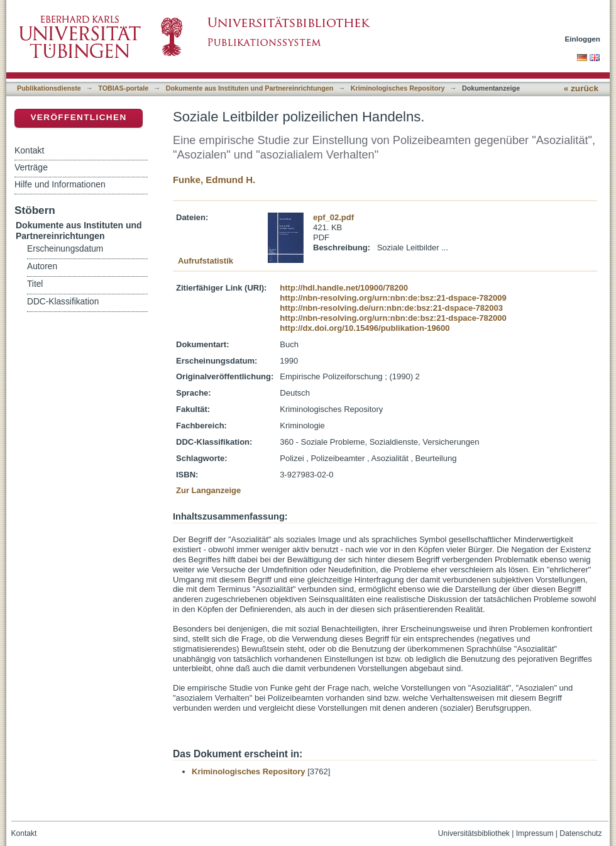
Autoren (42, 266)
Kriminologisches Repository (398, 88)
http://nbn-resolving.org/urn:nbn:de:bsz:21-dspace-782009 (393, 298)
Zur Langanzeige (208, 490)
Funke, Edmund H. (214, 180)
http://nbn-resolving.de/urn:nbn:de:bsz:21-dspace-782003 (391, 308)
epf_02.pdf (333, 217)
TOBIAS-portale (123, 88)
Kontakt (29, 150)
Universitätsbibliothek (474, 833)
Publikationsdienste (49, 88)
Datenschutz (580, 833)
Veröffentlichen (78, 117)
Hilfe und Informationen (60, 184)
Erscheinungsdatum (65, 249)
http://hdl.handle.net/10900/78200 (344, 288)
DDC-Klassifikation (63, 302)
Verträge (31, 167)
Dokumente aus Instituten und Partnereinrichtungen (250, 88)
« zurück (581, 88)
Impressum (535, 833)
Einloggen (583, 39)
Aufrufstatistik (206, 261)
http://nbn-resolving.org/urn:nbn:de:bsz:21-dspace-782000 (393, 318)
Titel (35, 284)
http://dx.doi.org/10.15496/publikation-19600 (365, 328)
